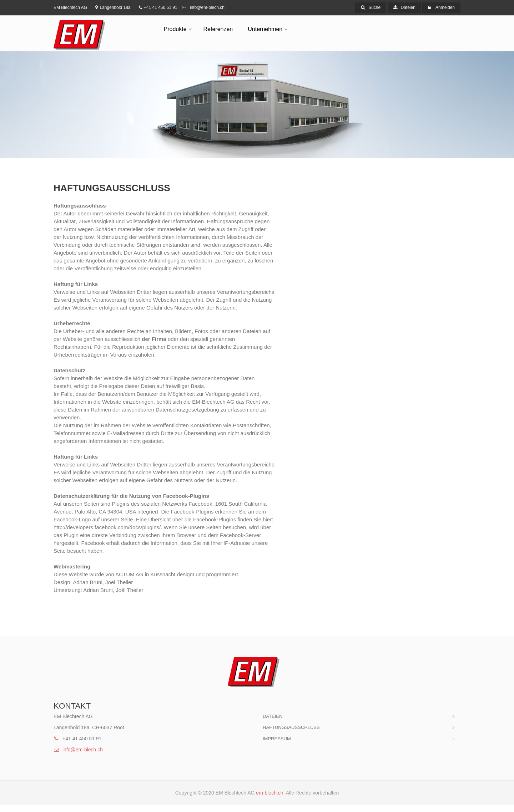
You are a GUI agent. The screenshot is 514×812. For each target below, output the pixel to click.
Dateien (404, 7)
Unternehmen (265, 29)
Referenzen (218, 29)
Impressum (277, 739)
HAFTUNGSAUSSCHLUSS (291, 727)
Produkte (175, 29)
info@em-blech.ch (203, 7)
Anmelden (445, 7)
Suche (371, 7)
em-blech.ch (269, 793)
